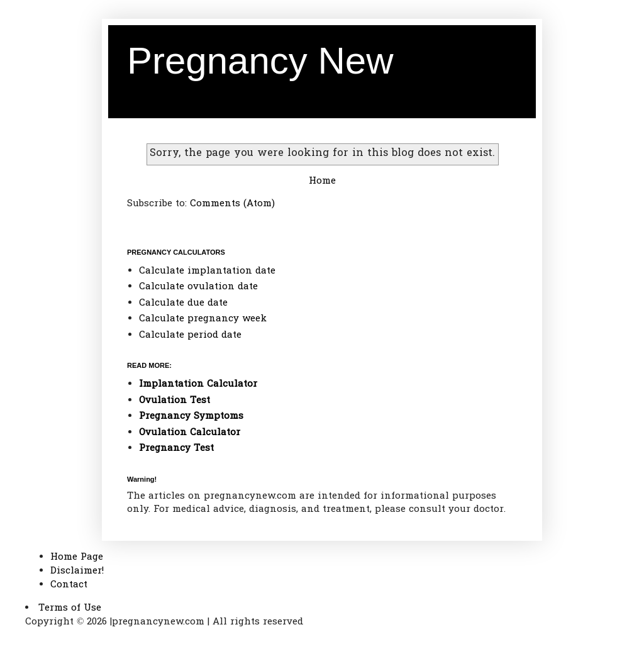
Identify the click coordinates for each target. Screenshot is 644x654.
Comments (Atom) (232, 204)
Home (322, 181)
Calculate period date (190, 335)
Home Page (77, 557)
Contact (69, 585)
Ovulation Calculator (190, 433)
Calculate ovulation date (198, 287)
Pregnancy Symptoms (191, 416)
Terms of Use (70, 608)
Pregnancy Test (176, 448)
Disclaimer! (77, 571)
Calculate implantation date (207, 271)
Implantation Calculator (198, 384)
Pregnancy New (260, 61)
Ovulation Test (175, 401)
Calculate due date (183, 303)
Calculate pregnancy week (203, 319)
